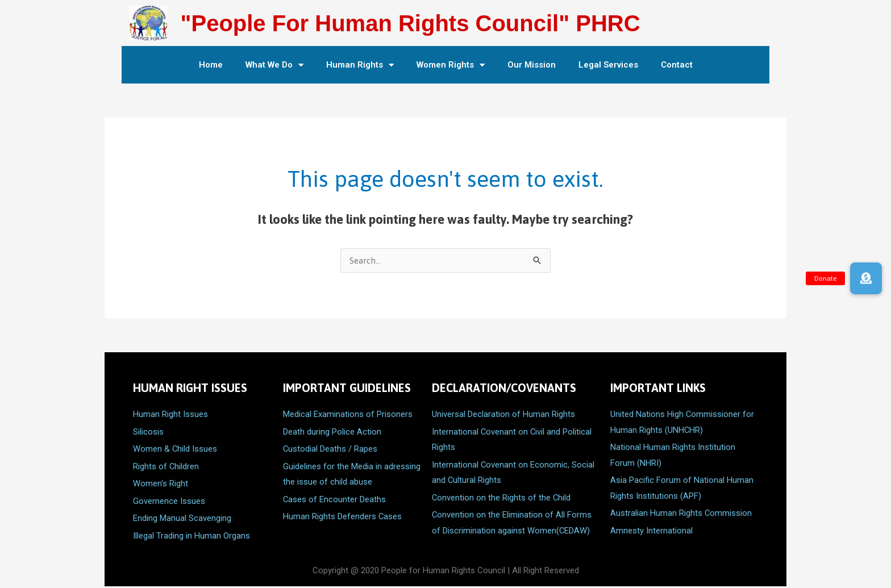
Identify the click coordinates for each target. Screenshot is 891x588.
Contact (677, 65)
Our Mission (532, 65)
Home (211, 65)
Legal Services (608, 65)
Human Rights (360, 65)
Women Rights (451, 65)
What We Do (274, 65)
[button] (866, 278)
